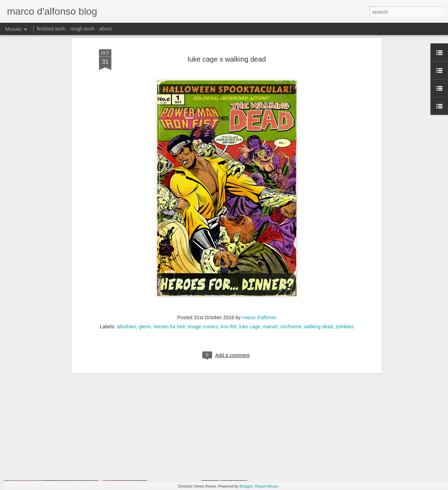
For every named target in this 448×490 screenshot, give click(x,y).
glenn (145, 292)
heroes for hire (169, 292)
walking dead (318, 292)
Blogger (246, 486)
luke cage (250, 292)
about (106, 29)
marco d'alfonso (259, 283)
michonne (291, 292)
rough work (82, 29)
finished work (51, 29)
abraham (127, 292)
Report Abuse (267, 486)
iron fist (229, 292)
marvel (270, 292)
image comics (203, 292)
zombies (345, 292)
